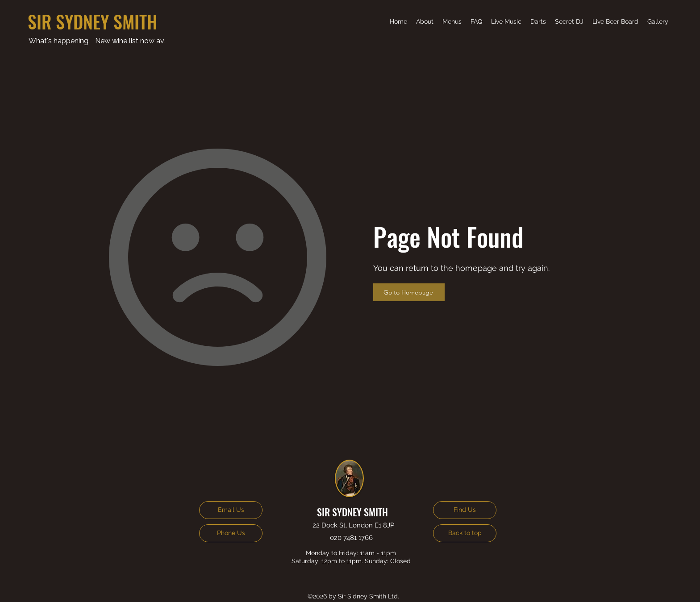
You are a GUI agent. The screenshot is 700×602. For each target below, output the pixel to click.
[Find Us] (465, 510)
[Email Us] (231, 510)
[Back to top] (465, 533)
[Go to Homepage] (409, 292)
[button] (506, 21)
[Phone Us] (231, 533)
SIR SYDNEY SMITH (92, 21)
